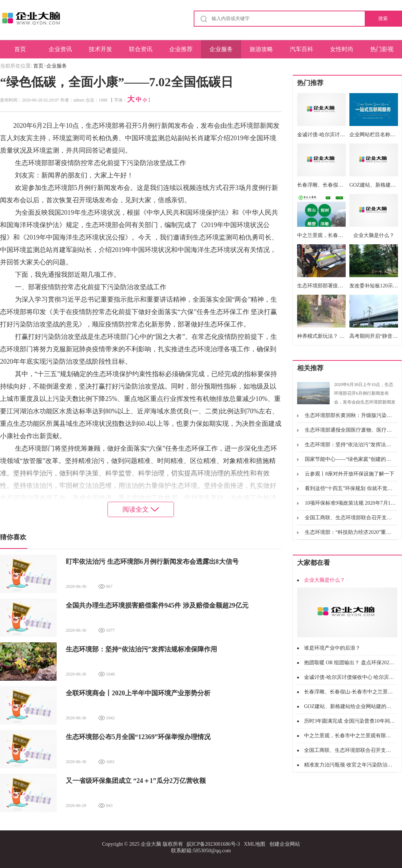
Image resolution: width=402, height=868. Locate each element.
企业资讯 (60, 49)
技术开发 (100, 49)
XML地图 (255, 844)
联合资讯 (141, 49)
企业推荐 (181, 49)
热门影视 (382, 49)
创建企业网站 (285, 844)
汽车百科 (301, 49)
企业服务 (221, 49)
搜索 (383, 18)
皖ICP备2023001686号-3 (213, 844)
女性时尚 (342, 49)
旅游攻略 (261, 49)
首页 (20, 49)
